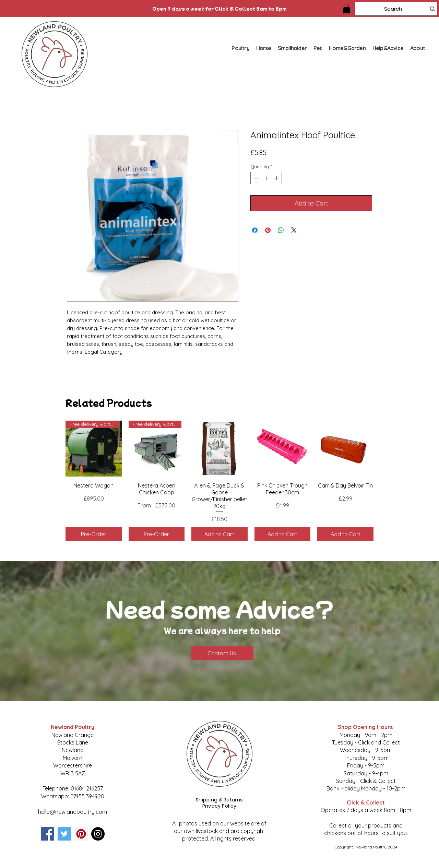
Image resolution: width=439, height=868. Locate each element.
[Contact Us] (222, 653)
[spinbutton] (266, 178)
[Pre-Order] (94, 534)
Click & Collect (366, 802)
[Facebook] (48, 834)
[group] (219, 481)
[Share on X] (294, 230)
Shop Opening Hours (366, 727)
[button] (347, 8)
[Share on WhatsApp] (281, 230)
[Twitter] (64, 834)
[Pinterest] (81, 834)
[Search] (386, 9)
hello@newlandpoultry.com (73, 812)
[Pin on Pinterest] (268, 230)
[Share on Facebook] (255, 230)
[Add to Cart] (219, 534)
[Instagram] (98, 834)
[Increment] (277, 178)
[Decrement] (256, 178)
